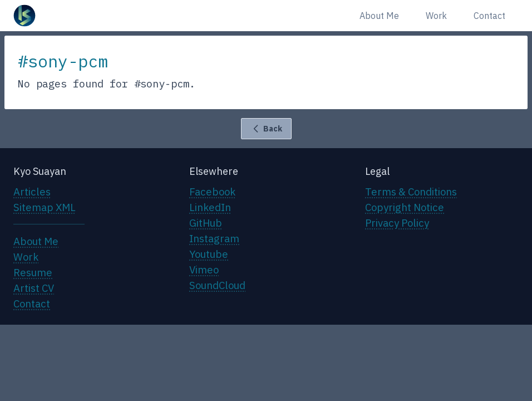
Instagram (214, 238)
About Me (379, 16)
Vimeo (204, 270)
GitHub (206, 223)
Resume (33, 272)
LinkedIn (210, 207)
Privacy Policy (397, 223)
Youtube (209, 254)
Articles (32, 192)
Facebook (212, 192)
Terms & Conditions (411, 192)
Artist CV (34, 288)
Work (436, 16)
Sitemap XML (45, 207)
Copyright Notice (405, 207)
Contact (489, 16)
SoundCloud (217, 285)
